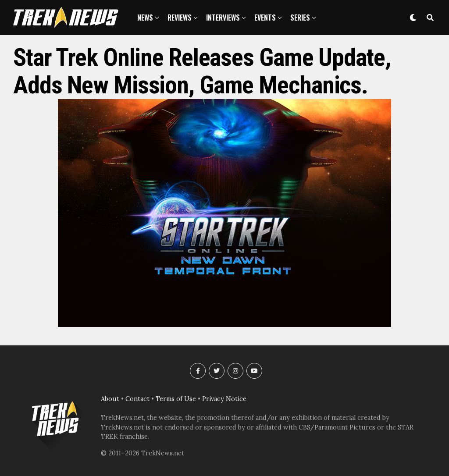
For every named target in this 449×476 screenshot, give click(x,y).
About (110, 399)
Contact (137, 399)
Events (265, 18)
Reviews (180, 18)
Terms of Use (176, 399)
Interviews (223, 18)
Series (300, 18)
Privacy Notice (224, 399)
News (145, 18)
